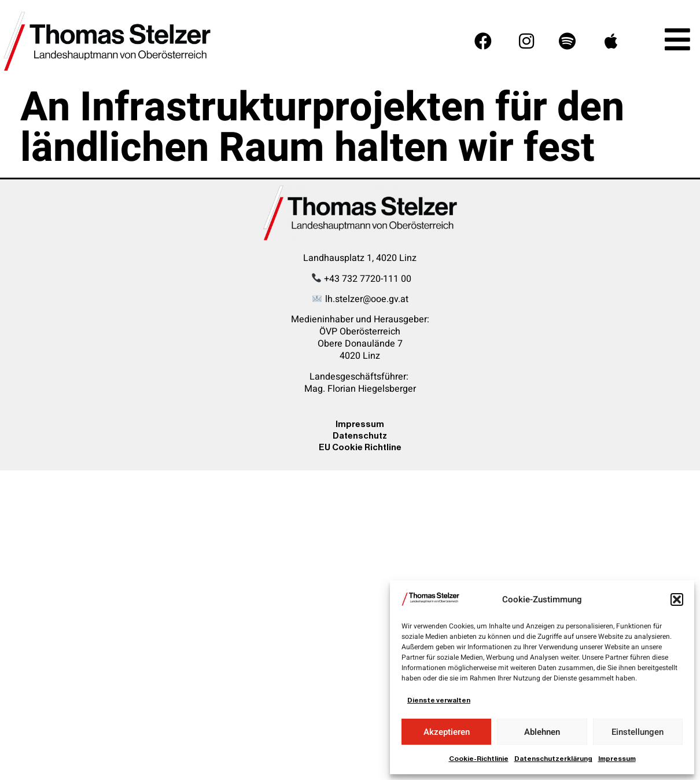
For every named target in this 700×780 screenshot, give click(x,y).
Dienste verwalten (439, 700)
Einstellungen (638, 732)
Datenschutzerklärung (553, 759)
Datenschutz (360, 435)
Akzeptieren (447, 732)
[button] (677, 599)
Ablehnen (542, 732)
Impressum (617, 759)
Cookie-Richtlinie (479, 759)
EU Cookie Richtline (360, 447)
